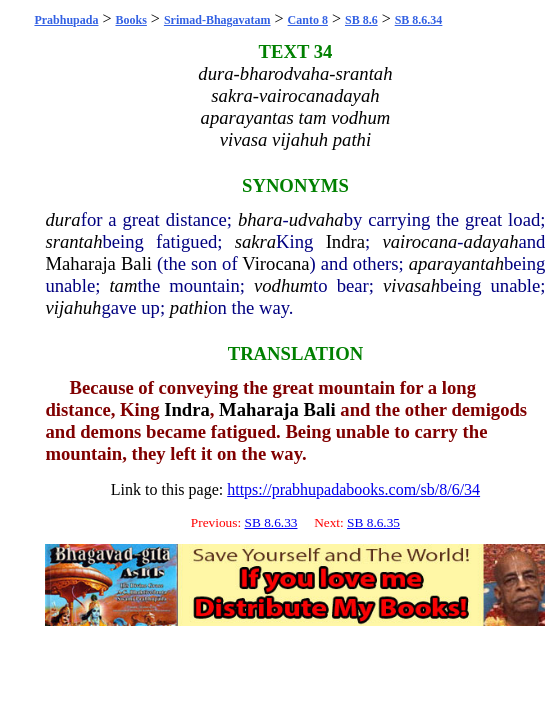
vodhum (283, 285)
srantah (73, 241)
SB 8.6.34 (419, 20)
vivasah (411, 285)
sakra (255, 241)
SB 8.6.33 (271, 522)
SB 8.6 (361, 20)
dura (62, 219)
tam (123, 285)
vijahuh (73, 307)
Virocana (275, 263)
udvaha (316, 219)
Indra (345, 241)
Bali (136, 263)
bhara (260, 219)
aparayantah (456, 263)
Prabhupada (66, 20)
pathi (189, 307)
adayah (491, 241)
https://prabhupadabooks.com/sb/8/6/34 (353, 489)
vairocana (419, 241)
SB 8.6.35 (373, 522)
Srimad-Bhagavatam (217, 20)
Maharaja (80, 263)
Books (131, 20)
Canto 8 (308, 20)
